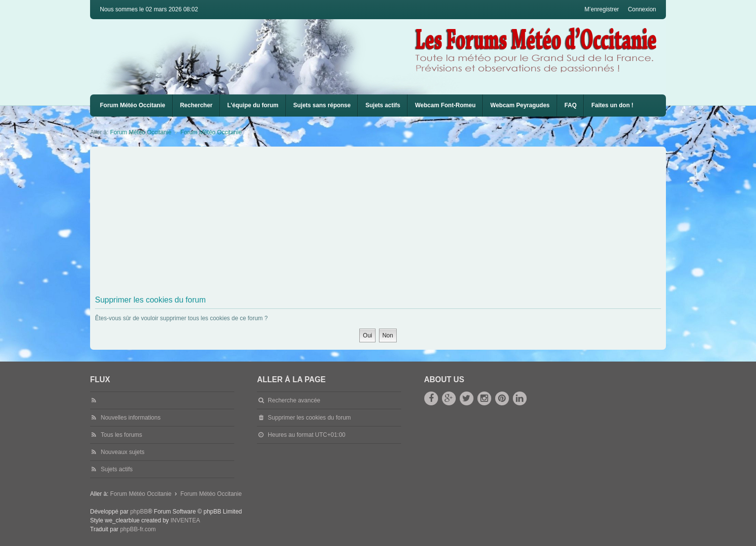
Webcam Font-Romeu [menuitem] (445, 105)
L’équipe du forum (253, 105)
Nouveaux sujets (123, 452)
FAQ (571, 105)
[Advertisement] (390, 223)
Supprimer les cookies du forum (309, 418)
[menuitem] (445, 106)
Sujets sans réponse (322, 105)
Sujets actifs (383, 105)
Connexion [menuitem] (642, 9)
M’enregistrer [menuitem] (602, 9)
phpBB (139, 512)
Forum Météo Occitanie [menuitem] (133, 105)
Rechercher (196, 105)
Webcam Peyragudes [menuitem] (520, 105)
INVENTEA (185, 520)
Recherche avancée (294, 400)
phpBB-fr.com (138, 529)
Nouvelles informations (131, 418)
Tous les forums (122, 435)
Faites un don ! (612, 105)
